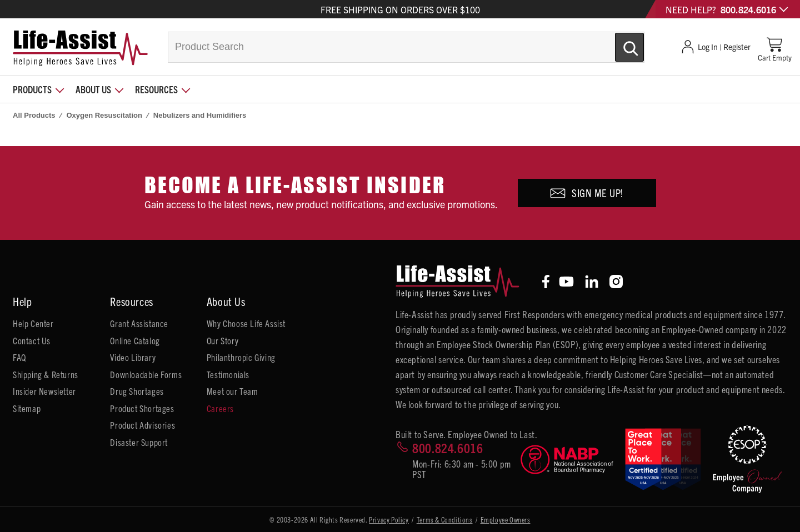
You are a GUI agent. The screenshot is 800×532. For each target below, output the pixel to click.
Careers (220, 408)
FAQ (19, 357)
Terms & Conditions (445, 520)
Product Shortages (142, 408)
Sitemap (27, 408)
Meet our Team (232, 391)
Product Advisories (142, 425)
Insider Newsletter (44, 391)
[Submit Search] (618, 43)
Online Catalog (135, 340)
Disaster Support (139, 442)
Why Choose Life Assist (246, 323)
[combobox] (406, 47)
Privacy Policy (389, 520)
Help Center (33, 323)
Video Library (133, 357)
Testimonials (228, 374)
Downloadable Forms (146, 374)
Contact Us (32, 340)
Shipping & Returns (46, 374)
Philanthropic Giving (241, 357)
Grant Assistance (139, 323)
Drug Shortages (137, 391)
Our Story (222, 340)
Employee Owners (506, 520)
